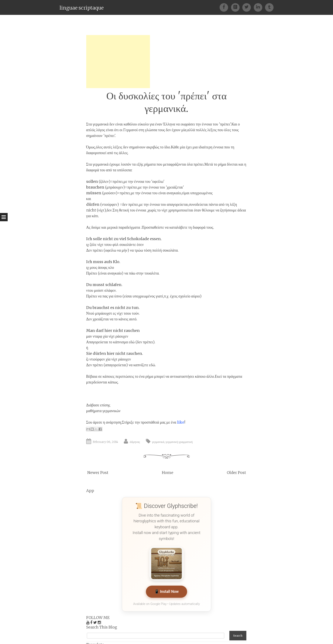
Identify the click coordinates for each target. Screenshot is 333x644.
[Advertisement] (118, 62)
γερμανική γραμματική (179, 442)
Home (168, 473)
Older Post (236, 473)
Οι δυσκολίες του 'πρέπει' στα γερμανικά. (167, 102)
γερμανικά (158, 442)
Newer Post (98, 473)
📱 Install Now (166, 592)
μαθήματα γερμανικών (103, 411)
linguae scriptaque (82, 8)
